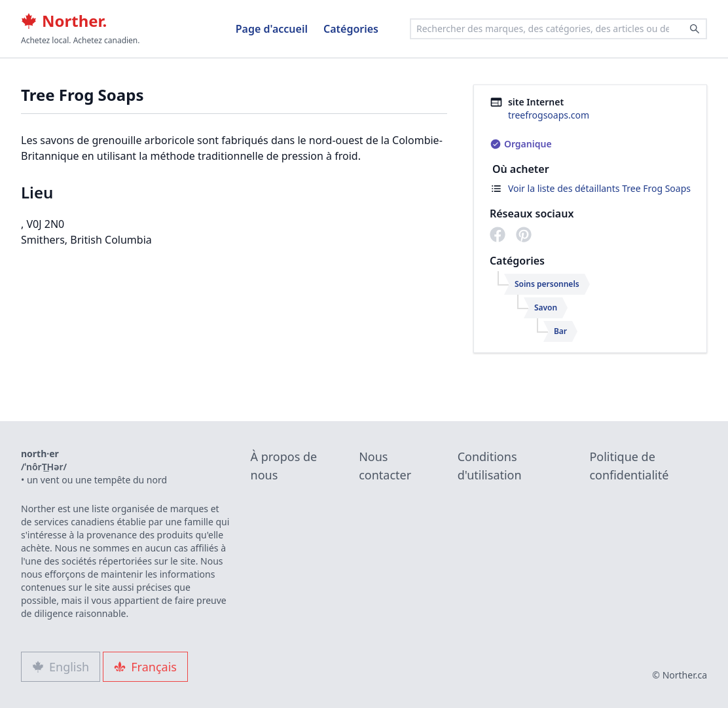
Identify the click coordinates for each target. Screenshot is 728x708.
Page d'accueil (272, 29)
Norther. (64, 21)
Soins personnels (547, 284)
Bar (560, 331)
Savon (546, 307)
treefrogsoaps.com (549, 115)
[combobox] (558, 29)
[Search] (695, 29)
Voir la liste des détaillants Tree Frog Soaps (599, 188)
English (61, 667)
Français (145, 667)
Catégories (351, 29)
